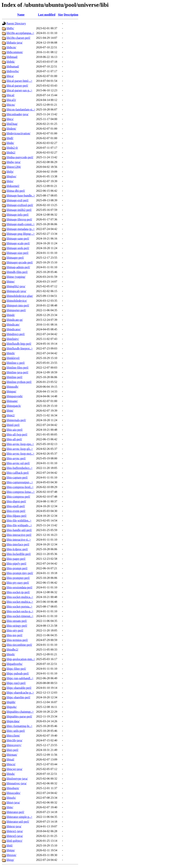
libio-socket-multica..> (20, 597)
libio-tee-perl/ (15, 635)
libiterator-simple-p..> (19, 817)
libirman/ (12, 755)
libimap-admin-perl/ (18, 267)
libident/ (11, 129)
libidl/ (10, 138)
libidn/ (10, 143)
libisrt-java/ (13, 802)
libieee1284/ (14, 167)
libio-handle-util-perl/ (19, 530)
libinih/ (11, 353)
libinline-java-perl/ (17, 372)
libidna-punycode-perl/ (20, 157)
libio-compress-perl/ (18, 497)
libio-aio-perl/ (15, 430)
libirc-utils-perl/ (16, 731)
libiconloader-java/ (18, 114)
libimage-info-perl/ (18, 215)
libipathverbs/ (15, 664)
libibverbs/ (13, 71)
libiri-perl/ (12, 750)
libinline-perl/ (15, 377)
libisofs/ (11, 798)
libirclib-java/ (14, 740)
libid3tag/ (12, 124)
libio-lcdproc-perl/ (17, 549)
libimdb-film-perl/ (17, 272)
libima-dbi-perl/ (16, 191)
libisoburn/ (13, 788)
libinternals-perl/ (16, 420)
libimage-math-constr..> (21, 224)
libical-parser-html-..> (19, 81)
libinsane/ (12, 401)
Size (61, 15)
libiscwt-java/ (14, 769)
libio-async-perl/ (16, 458)
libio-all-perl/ (14, 439)
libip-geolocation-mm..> (21, 659)
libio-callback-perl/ (18, 473)
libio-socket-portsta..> (19, 607)
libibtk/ (11, 62)
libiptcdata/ (13, 721)
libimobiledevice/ (17, 301)
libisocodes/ (13, 793)
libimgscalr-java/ (16, 291)
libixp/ (10, 860)
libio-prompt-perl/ (17, 568)
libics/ (10, 119)
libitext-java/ (14, 826)
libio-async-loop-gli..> (20, 449)
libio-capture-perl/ (17, 477)
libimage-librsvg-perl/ (19, 219)
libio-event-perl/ (16, 511)
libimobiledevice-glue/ (20, 296)
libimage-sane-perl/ (18, 239)
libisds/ (11, 774)
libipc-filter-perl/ (16, 669)
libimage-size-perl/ (18, 253)
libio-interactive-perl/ (19, 535)
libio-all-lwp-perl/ (17, 434)
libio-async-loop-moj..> (20, 454)
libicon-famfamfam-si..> (21, 109)
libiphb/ (11, 702)
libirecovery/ (14, 745)
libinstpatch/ (14, 406)
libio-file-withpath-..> (19, 525)
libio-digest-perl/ (16, 501)
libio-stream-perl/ (17, 621)
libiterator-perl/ (15, 812)
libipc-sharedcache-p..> (20, 693)
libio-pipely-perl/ (16, 564)
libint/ (10, 411)
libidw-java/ (13, 162)
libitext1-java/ (15, 831)
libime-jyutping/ (16, 277)
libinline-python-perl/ (19, 382)
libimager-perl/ (15, 258)
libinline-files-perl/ (18, 368)
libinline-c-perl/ (16, 363)
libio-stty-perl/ (15, 630)
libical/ (10, 95)
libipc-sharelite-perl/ (18, 697)
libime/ (11, 282)
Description (71, 15)
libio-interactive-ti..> (19, 540)
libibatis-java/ (15, 43)
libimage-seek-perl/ (18, 248)
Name (21, 15)
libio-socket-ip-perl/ (18, 592)
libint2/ (11, 415)
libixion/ (11, 855)
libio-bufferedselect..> (19, 468)
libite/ (10, 807)
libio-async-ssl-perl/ (18, 463)
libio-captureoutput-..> (20, 482)
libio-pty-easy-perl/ (18, 583)
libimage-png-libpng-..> (21, 234)
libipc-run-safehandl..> (20, 678)
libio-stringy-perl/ (17, 626)
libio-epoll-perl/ (16, 506)
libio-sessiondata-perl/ (19, 587)
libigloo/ (11, 176)
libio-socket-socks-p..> (20, 611)
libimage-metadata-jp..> (21, 229)
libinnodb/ (12, 387)
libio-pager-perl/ (16, 559)
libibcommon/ (15, 52)
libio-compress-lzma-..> (21, 492)
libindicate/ (13, 325)
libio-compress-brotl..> (20, 487)
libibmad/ (12, 57)
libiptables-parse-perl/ (19, 716)
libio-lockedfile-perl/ (19, 554)
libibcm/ (11, 47)
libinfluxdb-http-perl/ (19, 344)
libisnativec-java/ (17, 783)
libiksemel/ (13, 186)
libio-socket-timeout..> (20, 616)
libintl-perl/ (13, 425)
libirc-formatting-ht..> (19, 726)
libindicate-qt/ (15, 320)
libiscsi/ (11, 764)
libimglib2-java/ (16, 286)
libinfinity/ (13, 339)
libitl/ (10, 845)
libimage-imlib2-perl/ (19, 210)
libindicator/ (14, 329)
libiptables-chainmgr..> (20, 712)
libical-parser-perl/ (17, 86)
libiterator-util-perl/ (18, 822)
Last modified (47, 15)
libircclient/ (13, 736)
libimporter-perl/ (16, 310)
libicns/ (11, 105)
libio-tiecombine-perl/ (19, 645)
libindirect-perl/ (16, 334)
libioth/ (11, 654)
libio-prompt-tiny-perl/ (20, 573)
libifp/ (10, 172)
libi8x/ (10, 28)
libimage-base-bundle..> (21, 195)
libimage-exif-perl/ (18, 200)
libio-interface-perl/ (18, 544)
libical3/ (11, 100)
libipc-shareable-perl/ (19, 688)
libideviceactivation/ (18, 133)
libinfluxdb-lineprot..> (20, 348)
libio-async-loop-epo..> (20, 444)
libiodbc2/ (12, 650)
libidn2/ (11, 152)
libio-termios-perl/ (17, 640)
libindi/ (11, 315)
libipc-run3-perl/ (16, 683)
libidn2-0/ (12, 148)
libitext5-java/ (15, 836)
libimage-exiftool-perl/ (20, 205)
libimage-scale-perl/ (18, 243)
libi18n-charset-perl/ (18, 38)
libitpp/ (11, 850)
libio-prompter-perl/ (18, 578)
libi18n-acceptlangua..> (20, 33)
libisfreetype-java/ (17, 779)
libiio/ (10, 181)
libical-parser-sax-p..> (19, 90)
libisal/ (10, 759)
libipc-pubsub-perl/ (18, 673)
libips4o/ (12, 707)
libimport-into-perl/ (18, 305)
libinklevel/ (13, 358)
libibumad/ (13, 66)
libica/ (10, 76)
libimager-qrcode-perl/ (20, 262)
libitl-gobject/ (14, 841)
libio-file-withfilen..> (19, 520)
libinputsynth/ (15, 396)
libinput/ (11, 391)
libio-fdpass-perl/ (17, 516)
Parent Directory (16, 23)
